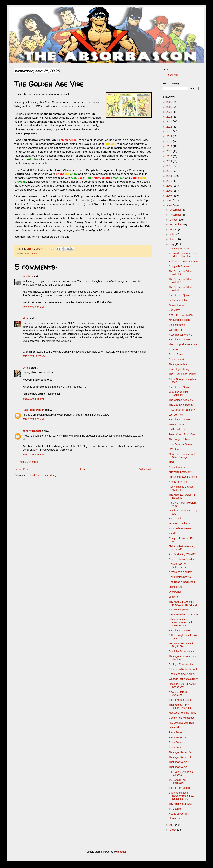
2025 (170, 107)
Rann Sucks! (176, 747)
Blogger (121, 852)
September (176, 224)
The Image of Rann (180, 439)
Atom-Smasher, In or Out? (184, 614)
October (174, 220)
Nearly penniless (178, 482)
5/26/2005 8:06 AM (33, 419)
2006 (170, 200)
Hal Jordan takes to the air (184, 262)
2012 (170, 171)
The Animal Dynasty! (180, 804)
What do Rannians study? (183, 679)
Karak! (172, 533)
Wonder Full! (176, 330)
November (175, 215)
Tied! (172, 462)
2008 (170, 191)
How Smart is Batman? (182, 444)
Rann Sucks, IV (178, 732)
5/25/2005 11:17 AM (34, 356)
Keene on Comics (179, 814)
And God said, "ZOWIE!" (183, 554)
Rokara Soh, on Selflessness (178, 566)
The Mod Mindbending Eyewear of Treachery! (183, 603)
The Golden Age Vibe (181, 400)
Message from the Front (182, 713)
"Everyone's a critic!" (180, 572)
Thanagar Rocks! (178, 767)
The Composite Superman (184, 344)
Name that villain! (178, 467)
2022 (170, 122)
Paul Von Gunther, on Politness (181, 773)
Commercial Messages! (182, 718)
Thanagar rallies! (178, 364)
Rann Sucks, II (177, 742)
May (172, 244)
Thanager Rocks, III (180, 757)
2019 (170, 136)
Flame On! (175, 819)
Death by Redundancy (181, 651)
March (173, 830)
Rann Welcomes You (181, 577)
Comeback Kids (178, 359)
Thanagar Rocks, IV (180, 752)
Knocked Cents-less (180, 528)
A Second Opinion (179, 610)
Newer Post (22, 469)
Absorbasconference (180, 335)
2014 (170, 161)
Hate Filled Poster (33, 410)
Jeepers (173, 597)
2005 (170, 206)
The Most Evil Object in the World (182, 496)
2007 (170, 196)
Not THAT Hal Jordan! (181, 315)
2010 (170, 181)
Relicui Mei (172, 75)
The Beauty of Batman (181, 405)
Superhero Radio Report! (183, 669)
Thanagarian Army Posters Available (180, 706)
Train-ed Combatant (180, 524)
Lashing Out (176, 587)
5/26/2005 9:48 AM (33, 455)
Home (84, 469)
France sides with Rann (182, 723)
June (172, 239)
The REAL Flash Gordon (183, 374)
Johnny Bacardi (32, 431)
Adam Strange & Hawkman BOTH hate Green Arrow (182, 623)
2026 (170, 102)
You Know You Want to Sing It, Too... (182, 645)
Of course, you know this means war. (183, 685)
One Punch (175, 592)
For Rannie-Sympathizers (183, 477)
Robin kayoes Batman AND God (181, 488)
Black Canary (31, 254)
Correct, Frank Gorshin (182, 559)
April (172, 825)
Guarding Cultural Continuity (179, 393)
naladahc (28, 276)
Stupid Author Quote (180, 700)
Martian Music (177, 424)
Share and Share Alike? (182, 674)
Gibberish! (175, 727)
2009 (170, 186)
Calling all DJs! (177, 429)
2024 (170, 112)
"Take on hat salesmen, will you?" (182, 548)
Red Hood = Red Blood (182, 582)
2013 (170, 166)
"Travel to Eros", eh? (180, 472)
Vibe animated (177, 325)
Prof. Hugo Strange (180, 369)
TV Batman (175, 809)
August (174, 230)
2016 (170, 151)
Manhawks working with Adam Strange (182, 456)
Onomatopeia (176, 305)
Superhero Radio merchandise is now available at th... (181, 796)
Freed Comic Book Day (182, 434)
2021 (170, 127)
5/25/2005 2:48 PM (33, 399)
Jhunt (26, 318)
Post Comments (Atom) (43, 475)
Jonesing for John (179, 249)
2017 (170, 146)
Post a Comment (28, 462)
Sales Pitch (175, 519)
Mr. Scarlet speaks (179, 320)
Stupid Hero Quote (179, 295)
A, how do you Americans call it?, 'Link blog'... (183, 255)
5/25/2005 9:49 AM (33, 307)
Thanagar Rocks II (179, 762)
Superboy (174, 310)
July (172, 234)
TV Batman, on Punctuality (177, 781)
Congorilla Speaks (179, 266)
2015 (170, 156)
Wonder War (176, 415)
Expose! (173, 349)
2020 (170, 131)
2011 (170, 176)
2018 (170, 141)
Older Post (145, 469)
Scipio (26, 368)
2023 (170, 117)
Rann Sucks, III (177, 737)
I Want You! (175, 449)
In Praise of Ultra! (179, 300)
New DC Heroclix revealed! (178, 693)
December (175, 210)
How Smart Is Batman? (182, 410)
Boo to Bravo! (176, 354)
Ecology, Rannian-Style (182, 664)
